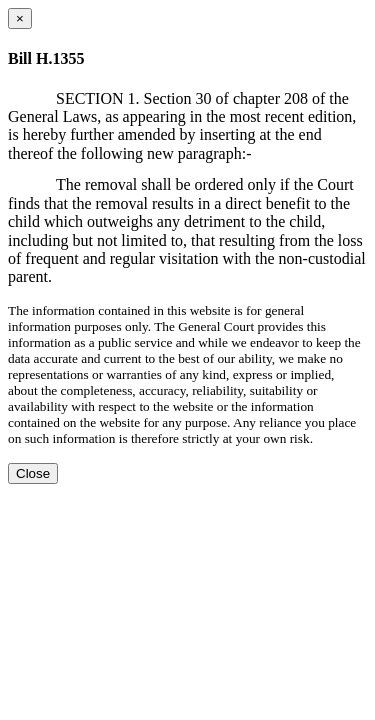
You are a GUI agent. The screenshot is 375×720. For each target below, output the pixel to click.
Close (33, 473)
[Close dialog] (20, 18)
